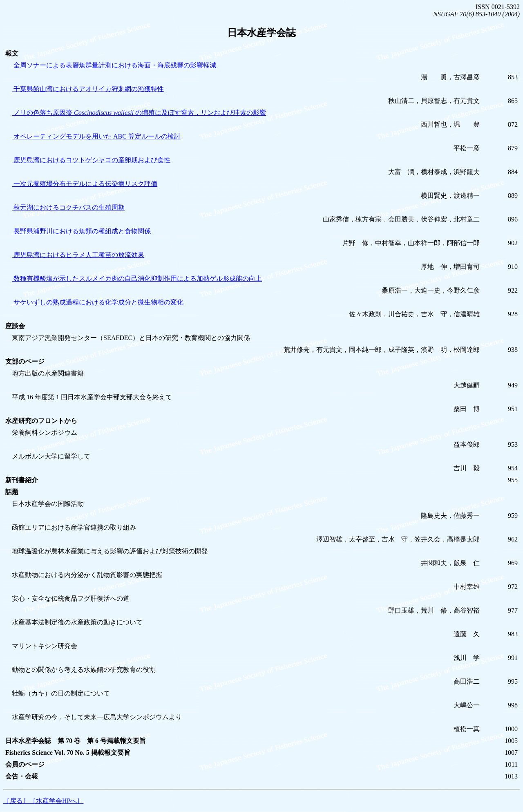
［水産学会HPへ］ (56, 801)
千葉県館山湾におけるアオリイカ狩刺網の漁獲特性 (88, 89)
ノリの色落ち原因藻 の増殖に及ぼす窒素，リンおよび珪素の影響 (139, 113)
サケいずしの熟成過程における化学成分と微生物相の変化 (98, 302)
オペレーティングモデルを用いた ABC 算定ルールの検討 (96, 136)
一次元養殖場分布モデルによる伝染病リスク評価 (85, 184)
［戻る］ (16, 801)
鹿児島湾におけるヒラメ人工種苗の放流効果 (78, 255)
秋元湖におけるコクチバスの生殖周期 (68, 207)
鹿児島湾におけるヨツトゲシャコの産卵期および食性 (91, 160)
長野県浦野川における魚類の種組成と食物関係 (81, 231)
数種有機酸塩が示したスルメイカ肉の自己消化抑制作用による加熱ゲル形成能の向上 (137, 278)
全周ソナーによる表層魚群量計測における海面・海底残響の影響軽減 (114, 65)
